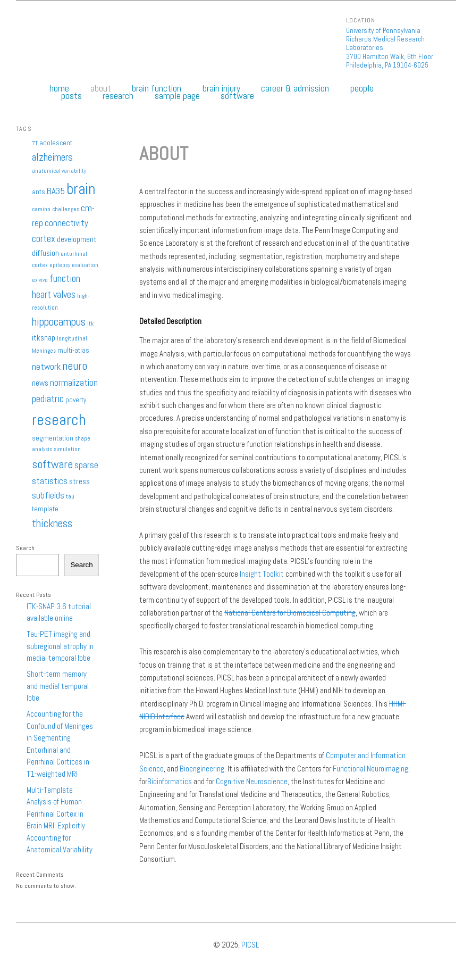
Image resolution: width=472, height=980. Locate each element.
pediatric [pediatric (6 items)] (48, 399)
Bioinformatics (170, 781)
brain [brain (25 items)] (81, 189)
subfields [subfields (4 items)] (48, 495)
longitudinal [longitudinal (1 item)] (72, 339)
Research (118, 96)
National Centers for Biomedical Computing (290, 613)
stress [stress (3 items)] (79, 481)
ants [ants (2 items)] (39, 192)
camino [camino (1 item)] (41, 209)
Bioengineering (202, 769)
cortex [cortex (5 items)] (44, 239)
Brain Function (157, 88)
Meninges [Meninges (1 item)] (44, 351)
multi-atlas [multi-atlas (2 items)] (73, 350)
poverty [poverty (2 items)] (76, 400)
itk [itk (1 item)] (90, 324)
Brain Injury (221, 88)
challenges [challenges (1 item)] (66, 209)
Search (25, 548)
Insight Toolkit (262, 574)
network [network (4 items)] (46, 367)
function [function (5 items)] (65, 279)
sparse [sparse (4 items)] (86, 465)
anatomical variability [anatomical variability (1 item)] (59, 171)
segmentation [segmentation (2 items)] (53, 438)
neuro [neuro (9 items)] (75, 366)
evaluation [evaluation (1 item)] (85, 265)
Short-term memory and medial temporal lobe (58, 686)
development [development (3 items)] (77, 239)
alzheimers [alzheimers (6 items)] (52, 157)
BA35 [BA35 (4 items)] (56, 191)
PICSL (250, 945)
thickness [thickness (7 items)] (52, 524)
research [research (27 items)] (59, 420)
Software (237, 96)
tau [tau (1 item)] (70, 497)
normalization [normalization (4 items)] (74, 383)
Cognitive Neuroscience (252, 781)
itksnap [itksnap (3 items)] (44, 338)
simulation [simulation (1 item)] (67, 449)
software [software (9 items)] (52, 464)
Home (59, 88)
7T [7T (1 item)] (35, 143)
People (362, 88)
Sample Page (177, 96)
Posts (71, 96)
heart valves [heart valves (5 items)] (54, 294)
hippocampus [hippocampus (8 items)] (59, 322)
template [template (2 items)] (45, 509)
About (101, 88)
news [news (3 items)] (40, 383)
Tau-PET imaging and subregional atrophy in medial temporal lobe (60, 646)
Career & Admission (295, 88)
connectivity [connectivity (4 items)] (66, 223)
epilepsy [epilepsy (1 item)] (60, 265)
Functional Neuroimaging (370, 769)
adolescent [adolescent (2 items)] (56, 143)
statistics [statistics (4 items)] (50, 481)
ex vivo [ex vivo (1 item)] (40, 280)
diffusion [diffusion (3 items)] (45, 253)
